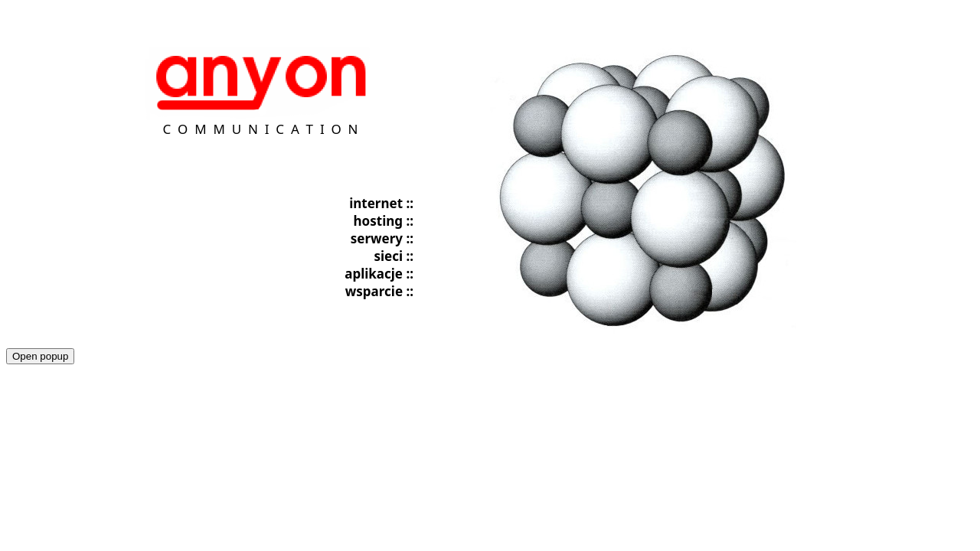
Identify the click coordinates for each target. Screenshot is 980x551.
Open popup (40, 356)
